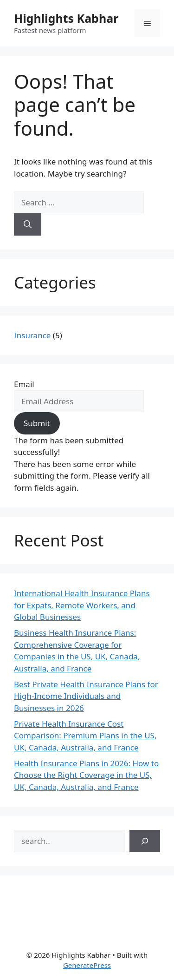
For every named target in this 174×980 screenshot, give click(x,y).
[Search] (28, 224)
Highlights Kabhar (66, 18)
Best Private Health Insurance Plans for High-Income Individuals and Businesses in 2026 (86, 696)
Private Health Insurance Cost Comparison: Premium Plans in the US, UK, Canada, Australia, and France (85, 736)
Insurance (32, 335)
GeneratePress (87, 965)
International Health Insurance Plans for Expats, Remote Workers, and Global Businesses (82, 605)
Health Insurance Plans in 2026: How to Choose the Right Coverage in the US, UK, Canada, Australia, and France (86, 775)
